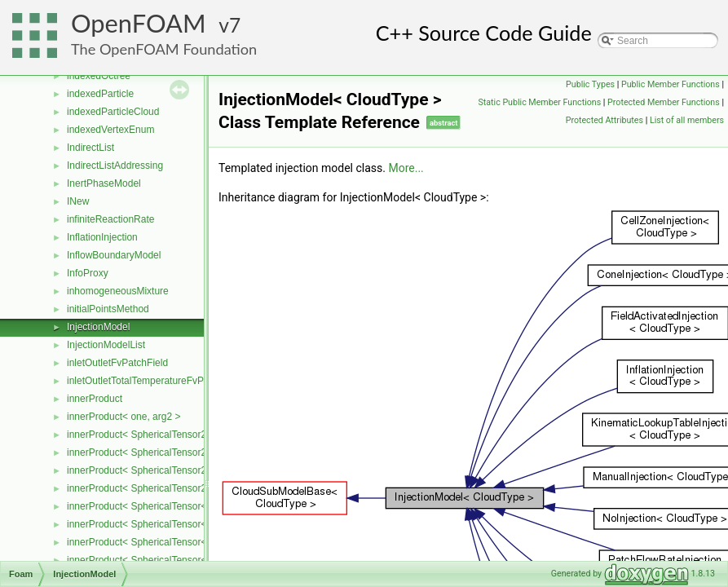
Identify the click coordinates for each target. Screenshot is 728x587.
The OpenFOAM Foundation (164, 49)
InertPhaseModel (104, 183)
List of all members (687, 120)
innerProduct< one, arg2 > (124, 417)
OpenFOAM (139, 23)
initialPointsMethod (108, 309)
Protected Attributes (604, 120)
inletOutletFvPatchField (117, 363)
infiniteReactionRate (110, 219)
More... (406, 168)
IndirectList (90, 148)
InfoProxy (88, 273)
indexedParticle (100, 94)
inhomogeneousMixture (118, 291)
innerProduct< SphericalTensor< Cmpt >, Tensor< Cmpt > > (196, 542)
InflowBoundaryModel (114, 255)
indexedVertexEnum (110, 130)
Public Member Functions (671, 84)
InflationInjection (102, 237)
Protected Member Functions (664, 102)
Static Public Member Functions (539, 102)
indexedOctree (99, 76)
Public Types (590, 84)
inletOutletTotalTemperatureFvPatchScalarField (169, 381)
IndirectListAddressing (115, 166)
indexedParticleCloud (113, 112)
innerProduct (95, 399)
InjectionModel (98, 327)
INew (78, 201)
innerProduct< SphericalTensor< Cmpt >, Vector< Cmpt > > (195, 560)
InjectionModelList (106, 345)
